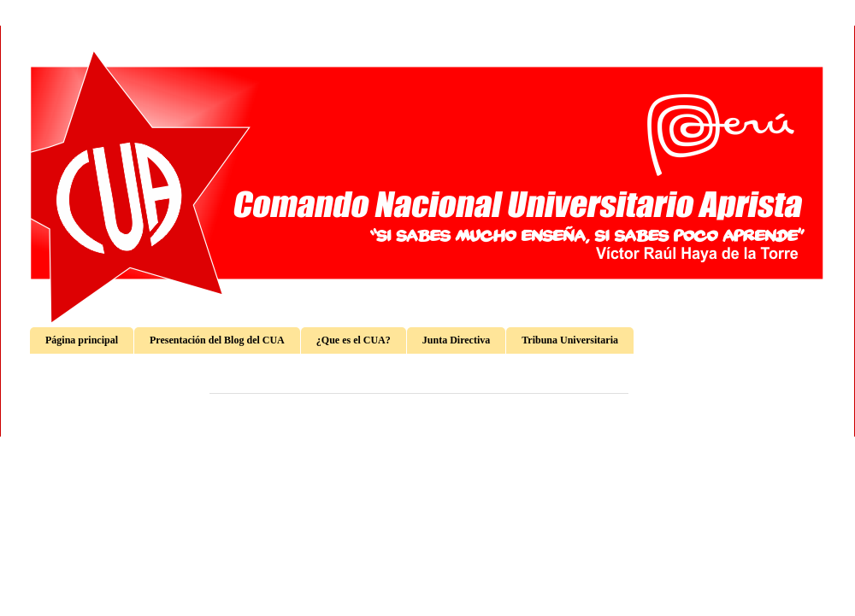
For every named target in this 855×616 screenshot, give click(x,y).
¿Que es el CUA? (354, 340)
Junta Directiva (456, 340)
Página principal (82, 340)
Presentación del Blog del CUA (217, 340)
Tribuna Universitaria (570, 340)
